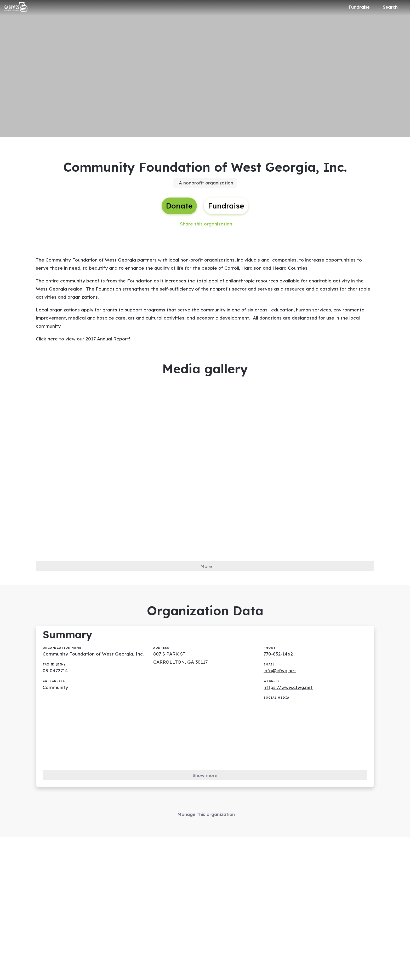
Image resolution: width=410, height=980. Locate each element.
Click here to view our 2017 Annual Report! (84, 345)
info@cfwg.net (280, 683)
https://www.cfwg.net (289, 700)
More (206, 575)
